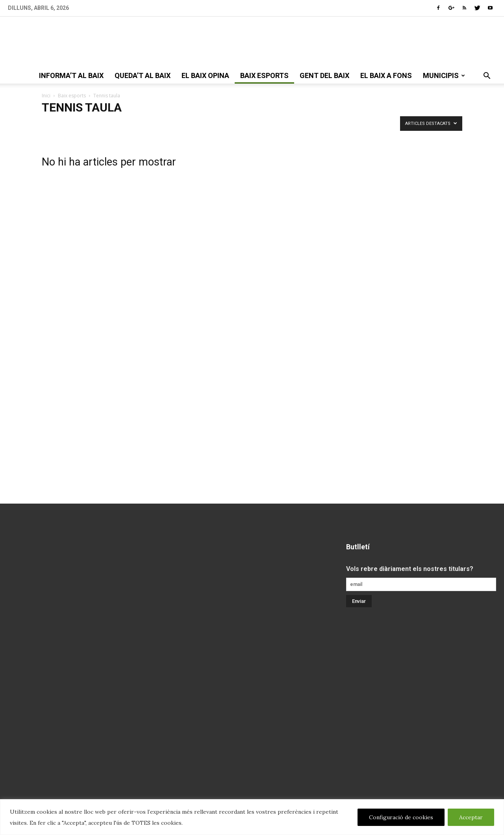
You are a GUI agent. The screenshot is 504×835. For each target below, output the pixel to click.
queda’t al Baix (143, 75)
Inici (46, 96)
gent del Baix (324, 75)
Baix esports (264, 75)
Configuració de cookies (401, 817)
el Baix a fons (386, 75)
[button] (487, 76)
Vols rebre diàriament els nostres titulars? (410, 569)
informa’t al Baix (71, 75)
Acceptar (471, 817)
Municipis (444, 75)
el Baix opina (205, 75)
